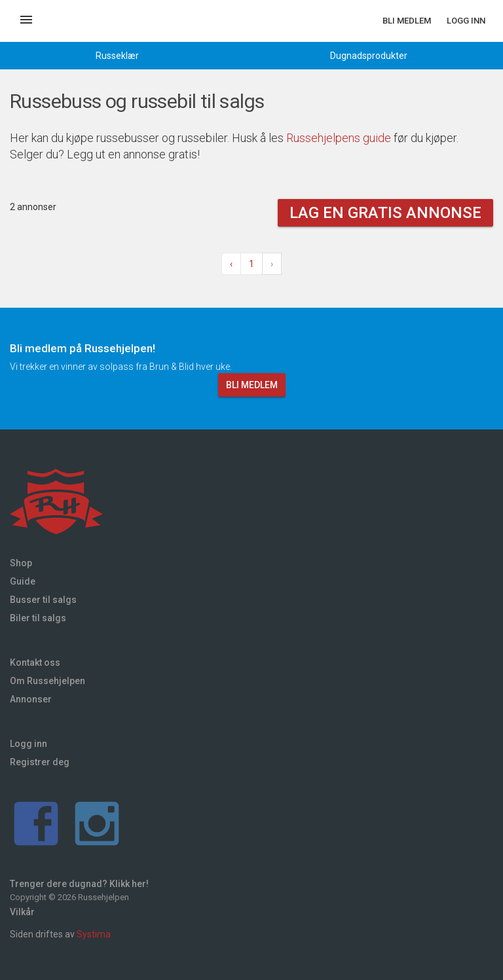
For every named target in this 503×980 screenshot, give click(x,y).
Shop (21, 563)
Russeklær (117, 56)
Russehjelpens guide (339, 138)
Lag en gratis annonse (385, 213)
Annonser (31, 699)
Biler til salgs (38, 618)
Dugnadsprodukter (369, 56)
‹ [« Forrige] (231, 264)
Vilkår (22, 912)
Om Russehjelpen (47, 681)
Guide (23, 581)
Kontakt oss (35, 662)
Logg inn (466, 21)
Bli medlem (407, 21)
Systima (94, 934)
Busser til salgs (43, 600)
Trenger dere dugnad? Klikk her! (79, 884)
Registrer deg (40, 762)
